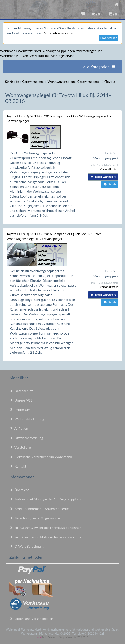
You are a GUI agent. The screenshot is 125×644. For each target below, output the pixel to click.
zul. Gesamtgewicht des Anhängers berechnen (46, 537)
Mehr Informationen (58, 33)
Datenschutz (21, 391)
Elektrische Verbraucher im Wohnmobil (41, 457)
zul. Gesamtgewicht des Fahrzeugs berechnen (45, 527)
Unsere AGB (21, 400)
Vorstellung (20, 447)
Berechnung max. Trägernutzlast (36, 518)
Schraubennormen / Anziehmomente (39, 509)
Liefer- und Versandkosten (31, 618)
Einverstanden (109, 38)
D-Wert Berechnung (27, 546)
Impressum (20, 409)
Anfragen (19, 428)
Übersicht (19, 490)
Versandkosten (109, 169)
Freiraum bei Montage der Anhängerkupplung (45, 499)
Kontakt (18, 466)
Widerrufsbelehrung (27, 419)
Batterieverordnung (26, 438)
